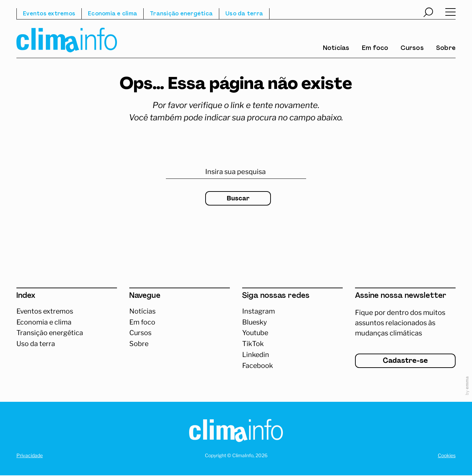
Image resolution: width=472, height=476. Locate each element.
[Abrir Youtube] (292, 333)
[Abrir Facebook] (292, 366)
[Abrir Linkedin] (292, 355)
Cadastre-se (405, 362)
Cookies (447, 456)
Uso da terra (244, 14)
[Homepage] (236, 433)
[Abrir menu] (450, 14)
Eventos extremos (49, 14)
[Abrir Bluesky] (292, 322)
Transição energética (181, 14)
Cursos (412, 49)
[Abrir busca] (428, 13)
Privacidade (30, 456)
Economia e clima (113, 14)
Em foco (375, 49)
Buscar (238, 199)
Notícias (336, 49)
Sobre (446, 49)
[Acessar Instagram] (292, 312)
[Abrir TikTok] (292, 344)
